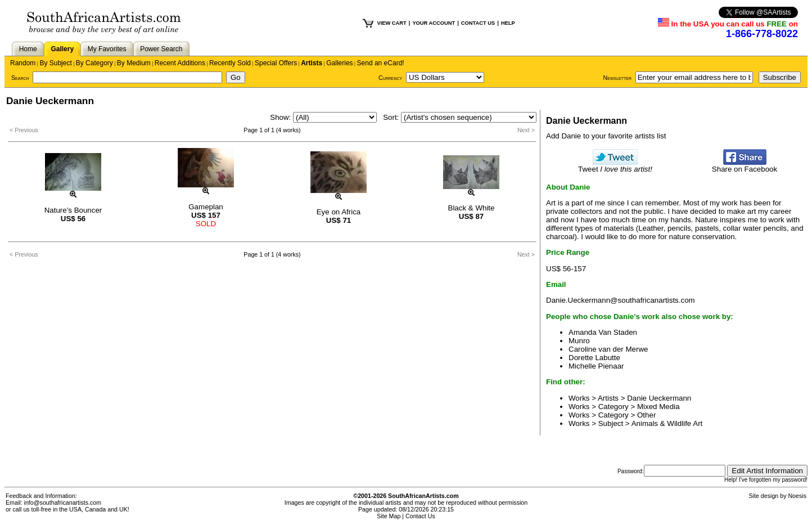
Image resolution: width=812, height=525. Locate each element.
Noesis (797, 496)
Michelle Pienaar (596, 366)
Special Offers (276, 63)
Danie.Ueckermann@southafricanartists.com (621, 300)
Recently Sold (230, 63)
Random (23, 63)
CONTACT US (478, 23)
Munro (579, 341)
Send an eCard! (381, 63)
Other (646, 415)
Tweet (615, 166)
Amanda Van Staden (603, 332)
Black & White (472, 208)
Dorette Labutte (594, 358)
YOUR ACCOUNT (434, 23)
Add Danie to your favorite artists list (606, 136)
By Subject (55, 63)
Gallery (62, 49)
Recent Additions (180, 63)
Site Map (389, 516)
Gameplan (206, 207)
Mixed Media (658, 407)
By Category (94, 63)
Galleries (339, 63)
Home (28, 49)
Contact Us (420, 516)
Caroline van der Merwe (608, 349)
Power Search (161, 49)
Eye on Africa (339, 212)
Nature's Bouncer (73, 210)
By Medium (134, 63)
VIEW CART (391, 23)
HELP (508, 23)
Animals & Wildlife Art (667, 423)
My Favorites (107, 49)
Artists (312, 63)
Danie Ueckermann (659, 398)
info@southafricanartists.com (63, 502)
